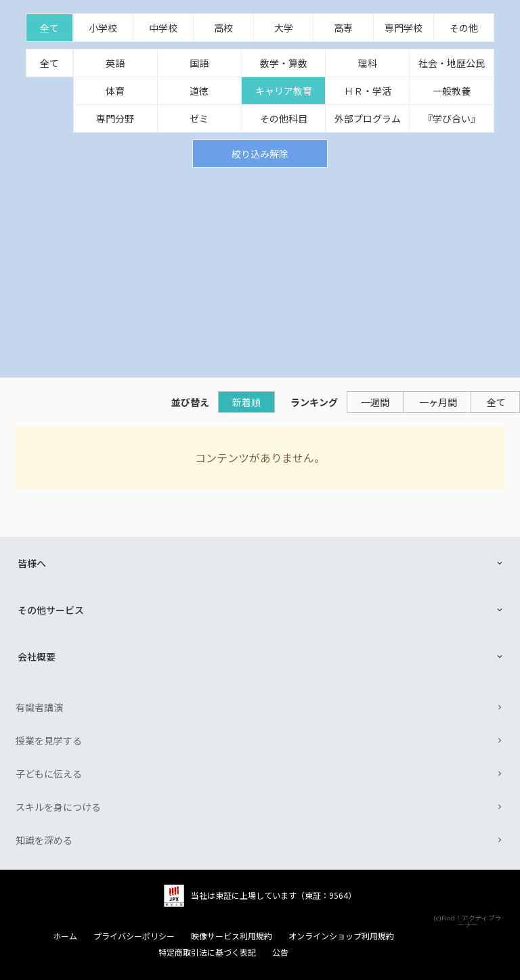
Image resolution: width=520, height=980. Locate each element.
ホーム (65, 936)
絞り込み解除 (260, 154)
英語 (115, 63)
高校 (223, 28)
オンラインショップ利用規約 (341, 936)
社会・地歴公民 (452, 63)
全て (49, 28)
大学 (284, 28)
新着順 (246, 402)
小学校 (103, 28)
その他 (464, 28)
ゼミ (199, 118)
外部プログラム (368, 118)
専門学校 (404, 28)
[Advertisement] (260, 269)
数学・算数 (284, 63)
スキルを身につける (58, 807)
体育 (115, 91)
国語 (199, 63)
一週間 (375, 402)
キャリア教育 (284, 91)
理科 (368, 63)
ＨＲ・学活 (368, 91)
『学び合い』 (452, 118)
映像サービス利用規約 (232, 936)
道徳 (199, 91)
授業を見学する (49, 740)
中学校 (163, 28)
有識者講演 (39, 707)
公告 (280, 952)
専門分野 (115, 118)
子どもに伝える (49, 774)
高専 (343, 28)
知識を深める (44, 840)
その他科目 (284, 118)
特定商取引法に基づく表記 (207, 952)
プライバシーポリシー (134, 936)
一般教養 (452, 91)
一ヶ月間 (438, 402)
